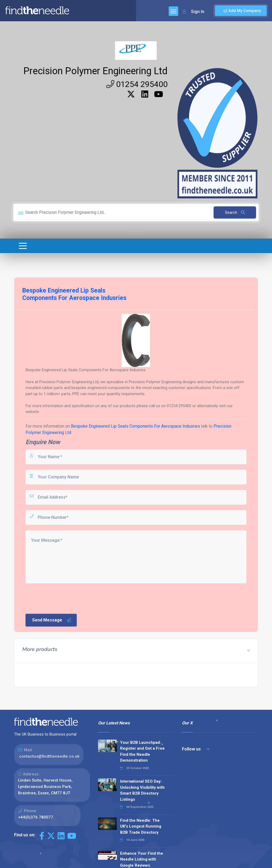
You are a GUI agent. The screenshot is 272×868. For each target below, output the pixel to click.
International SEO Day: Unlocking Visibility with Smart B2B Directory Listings (142, 790)
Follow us (196, 749)
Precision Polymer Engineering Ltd (95, 71)
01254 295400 (137, 84)
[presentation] (65, 598)
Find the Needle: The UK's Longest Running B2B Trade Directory (141, 826)
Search (235, 212)
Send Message (52, 620)
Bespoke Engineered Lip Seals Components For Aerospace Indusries (136, 426)
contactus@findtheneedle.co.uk (49, 756)
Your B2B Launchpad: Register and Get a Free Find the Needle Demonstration (142, 752)
